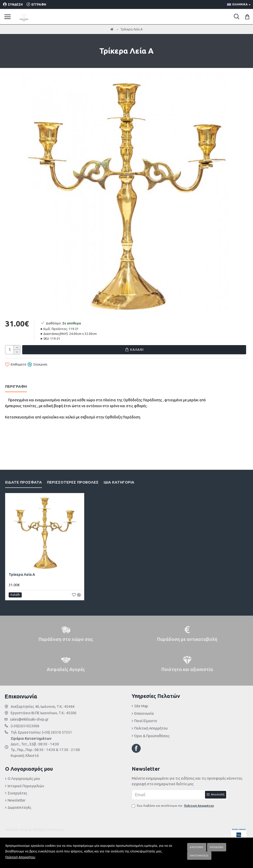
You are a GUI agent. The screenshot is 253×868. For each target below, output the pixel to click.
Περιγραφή (16, 385)
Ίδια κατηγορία (119, 476)
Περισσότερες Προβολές (73, 476)
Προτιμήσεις (199, 856)
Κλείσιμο (197, 847)
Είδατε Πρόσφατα (23, 476)
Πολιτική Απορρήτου (20, 857)
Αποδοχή (217, 847)
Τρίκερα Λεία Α (22, 568)
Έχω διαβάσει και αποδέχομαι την (173, 806)
